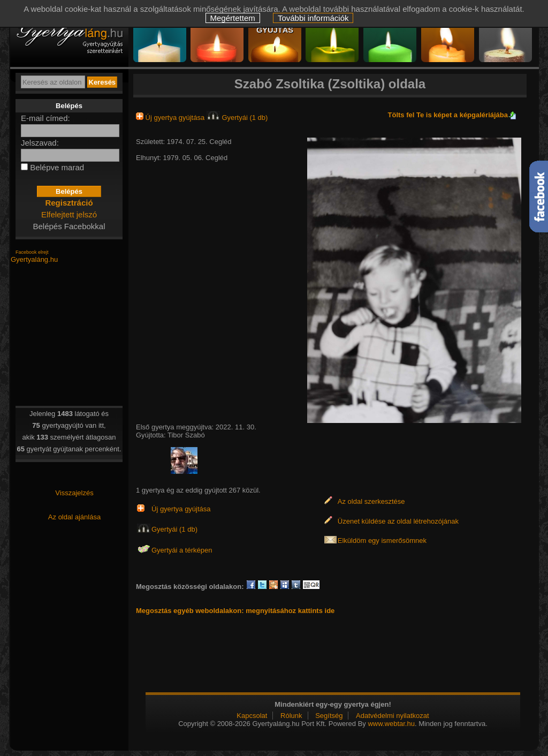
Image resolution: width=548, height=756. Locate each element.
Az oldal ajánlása (74, 517)
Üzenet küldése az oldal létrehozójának (398, 521)
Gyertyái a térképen (182, 550)
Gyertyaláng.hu (34, 259)
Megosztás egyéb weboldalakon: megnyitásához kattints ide (235, 611)
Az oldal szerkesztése (371, 501)
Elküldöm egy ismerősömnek (382, 540)
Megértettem (233, 18)
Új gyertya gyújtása (171, 118)
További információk (313, 18)
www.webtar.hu (391, 724)
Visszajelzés (74, 493)
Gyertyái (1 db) (237, 118)
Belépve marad (57, 167)
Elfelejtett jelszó (69, 214)
